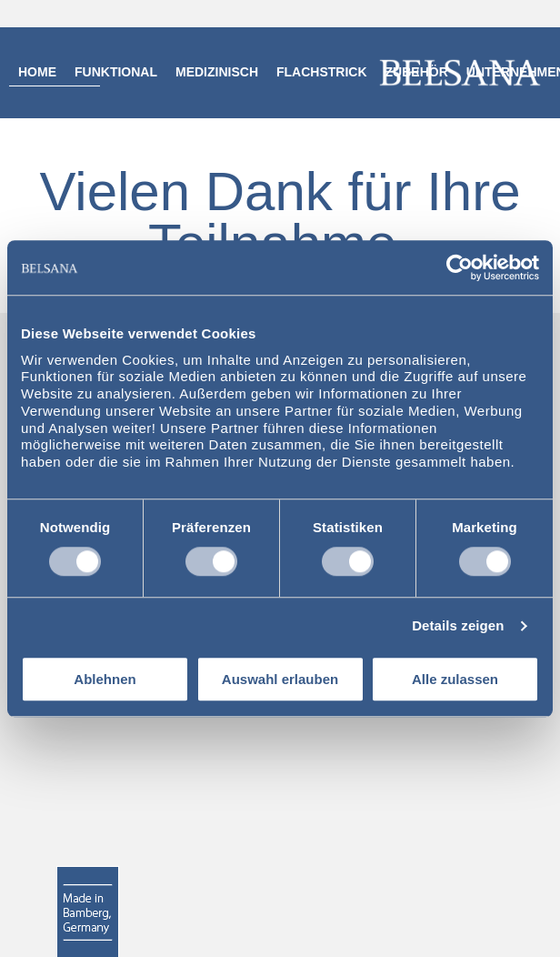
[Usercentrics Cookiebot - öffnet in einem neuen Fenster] (460, 267)
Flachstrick (322, 72)
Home (37, 72)
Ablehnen (105, 679)
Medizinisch (217, 72)
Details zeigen (458, 626)
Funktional (116, 72)
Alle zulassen (455, 679)
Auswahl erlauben (280, 679)
